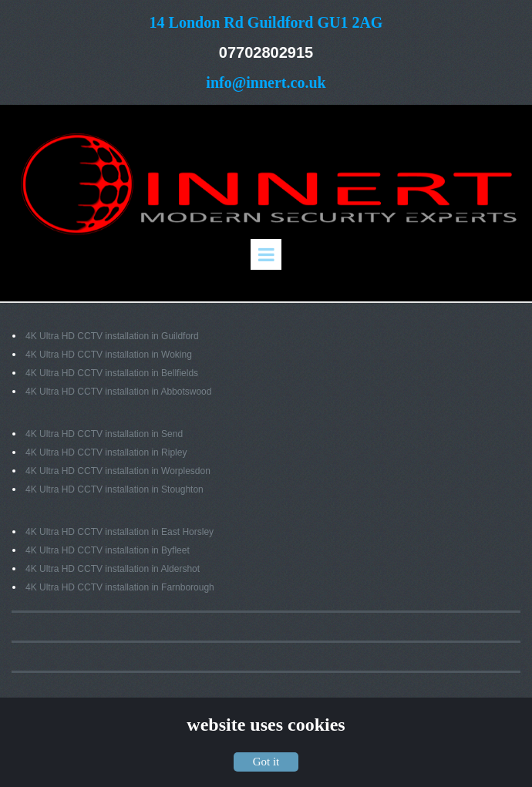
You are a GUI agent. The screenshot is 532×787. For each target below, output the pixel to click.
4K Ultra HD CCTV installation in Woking (109, 355)
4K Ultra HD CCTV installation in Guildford (112, 336)
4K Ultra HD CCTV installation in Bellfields (112, 373)
